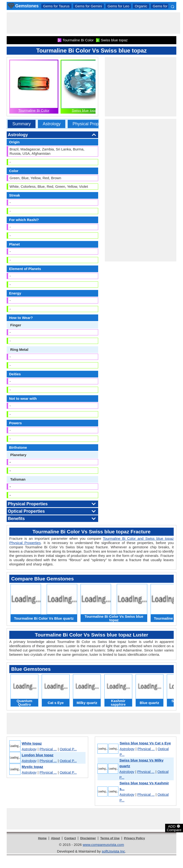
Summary (22, 124)
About (56, 838)
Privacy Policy (134, 838)
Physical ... (48, 749)
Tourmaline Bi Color (34, 110)
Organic (141, 6)
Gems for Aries (165, 6)
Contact (70, 838)
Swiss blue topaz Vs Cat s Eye (145, 743)
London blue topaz (38, 755)
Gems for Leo (118, 6)
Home (42, 838)
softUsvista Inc (113, 851)
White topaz (32, 743)
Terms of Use (110, 838)
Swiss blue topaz (85, 110)
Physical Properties (91, 124)
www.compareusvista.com (103, 845)
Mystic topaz (32, 767)
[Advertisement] (93, 23)
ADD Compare (174, 828)
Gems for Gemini (89, 6)
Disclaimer (88, 838)
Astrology (52, 124)
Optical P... (68, 749)
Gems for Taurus (56, 6)
